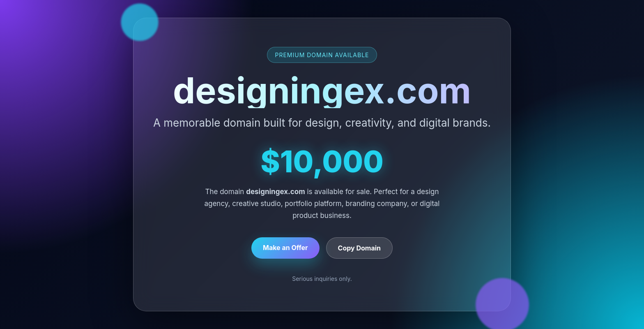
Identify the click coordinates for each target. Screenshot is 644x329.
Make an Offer (285, 248)
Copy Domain (359, 248)
